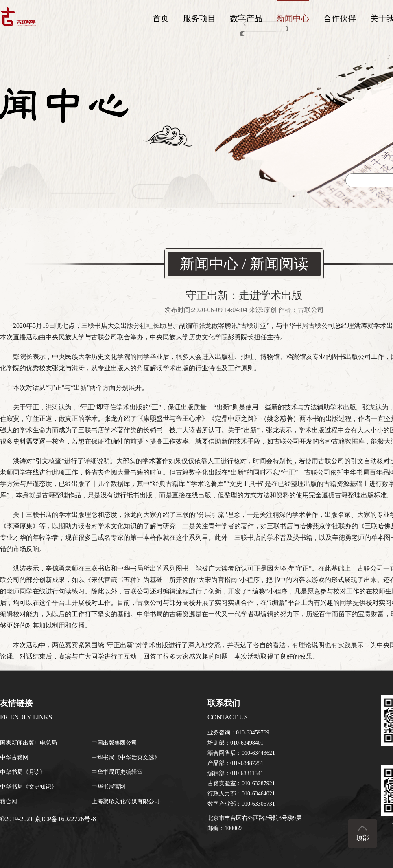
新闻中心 (293, 18)
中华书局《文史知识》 (28, 787)
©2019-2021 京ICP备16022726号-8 (48, 819)
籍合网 (9, 801)
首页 (161, 18)
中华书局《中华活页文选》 (126, 757)
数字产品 (246, 18)
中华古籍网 (14, 757)
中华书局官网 (109, 787)
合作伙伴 (340, 18)
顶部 (362, 838)
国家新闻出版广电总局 (28, 743)
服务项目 (199, 18)
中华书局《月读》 (23, 772)
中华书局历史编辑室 (117, 772)
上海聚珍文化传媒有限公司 (126, 801)
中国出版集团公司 (114, 743)
